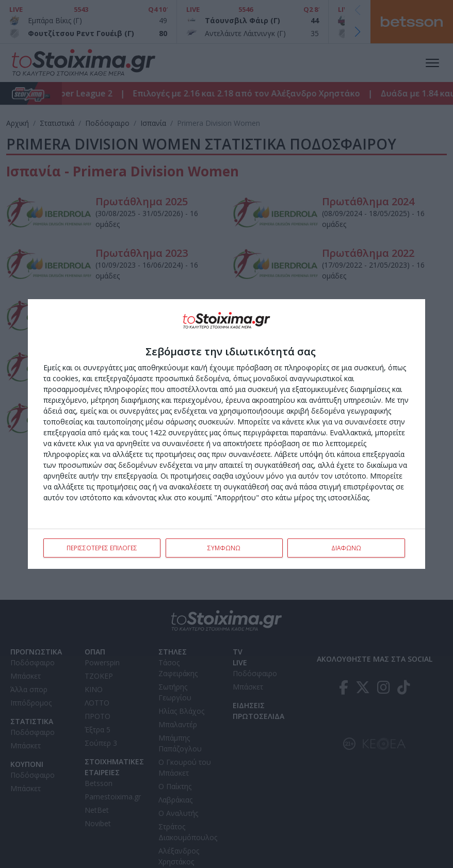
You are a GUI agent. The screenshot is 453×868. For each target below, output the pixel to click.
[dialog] (226, 434)
